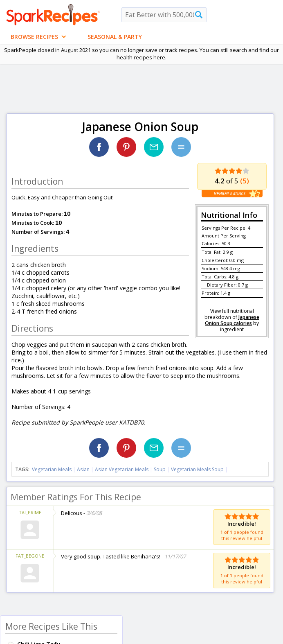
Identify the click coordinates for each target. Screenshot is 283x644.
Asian (83, 469)
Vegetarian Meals (52, 469)
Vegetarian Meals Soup (197, 469)
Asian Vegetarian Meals (122, 469)
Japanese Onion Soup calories (232, 320)
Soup (160, 469)
